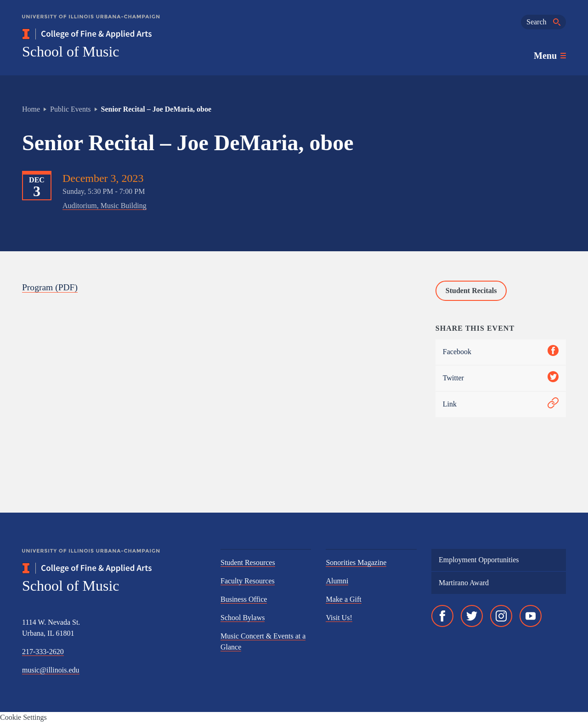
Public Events (70, 109)
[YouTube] (531, 616)
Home (31, 109)
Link (501, 404)
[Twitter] (472, 616)
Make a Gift (343, 599)
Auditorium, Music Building (105, 206)
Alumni (337, 581)
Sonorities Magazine (356, 562)
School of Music (71, 51)
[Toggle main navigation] (550, 56)
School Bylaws (243, 618)
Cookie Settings (23, 717)
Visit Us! (339, 618)
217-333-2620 (43, 652)
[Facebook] (442, 616)
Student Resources (248, 562)
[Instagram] (501, 616)
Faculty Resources (248, 581)
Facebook (501, 352)
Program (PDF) (51, 287)
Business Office (244, 599)
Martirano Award (464, 583)
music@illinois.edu (51, 670)
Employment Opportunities (479, 560)
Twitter (501, 378)
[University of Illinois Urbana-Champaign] (91, 23)
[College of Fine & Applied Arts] (114, 34)
